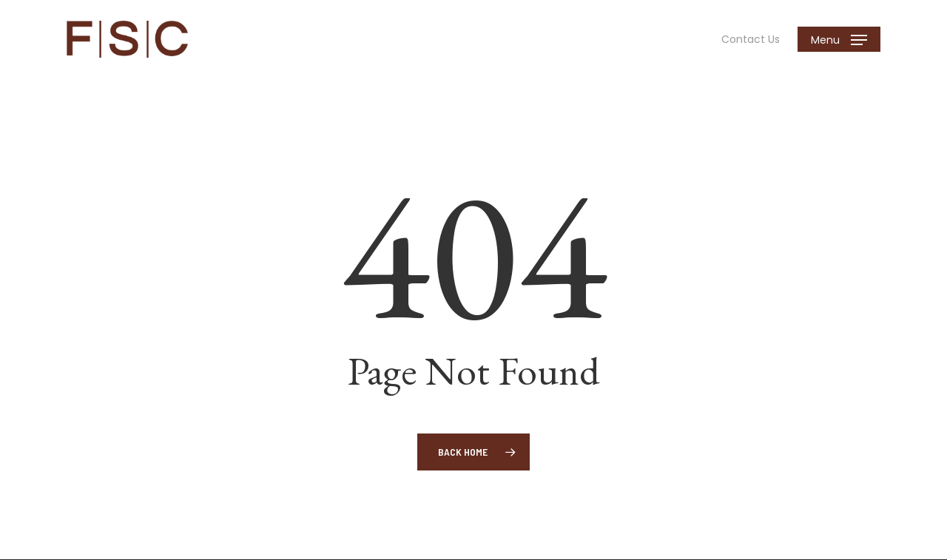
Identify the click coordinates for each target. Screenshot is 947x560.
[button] (839, 40)
